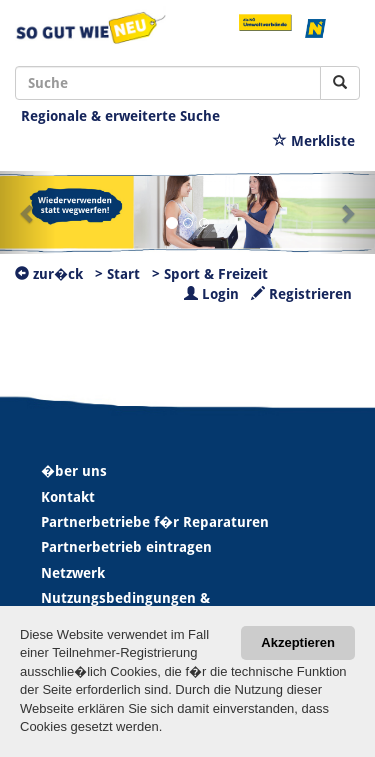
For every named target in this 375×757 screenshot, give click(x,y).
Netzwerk (73, 573)
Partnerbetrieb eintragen (126, 547)
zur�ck (49, 274)
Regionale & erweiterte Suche (120, 116)
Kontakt (68, 497)
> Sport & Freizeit (210, 274)
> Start (117, 274)
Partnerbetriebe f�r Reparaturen (155, 522)
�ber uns (74, 471)
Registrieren (301, 294)
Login (211, 294)
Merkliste (314, 141)
